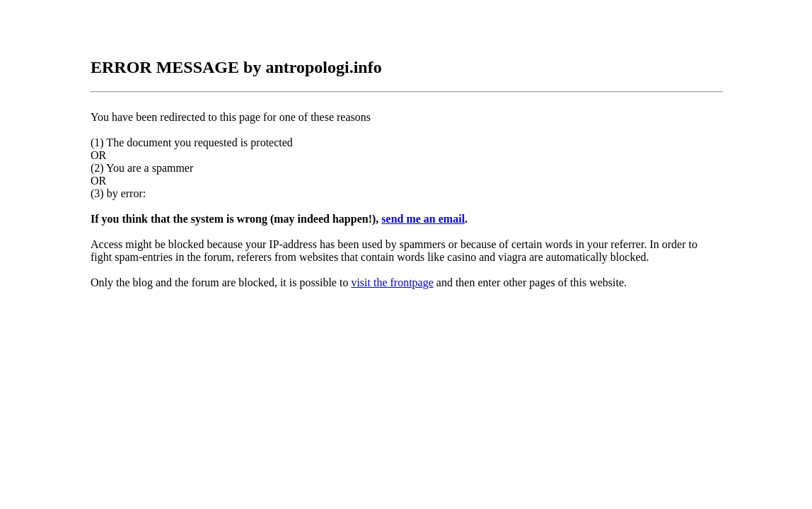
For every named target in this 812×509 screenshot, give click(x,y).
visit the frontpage (392, 282)
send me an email (423, 219)
